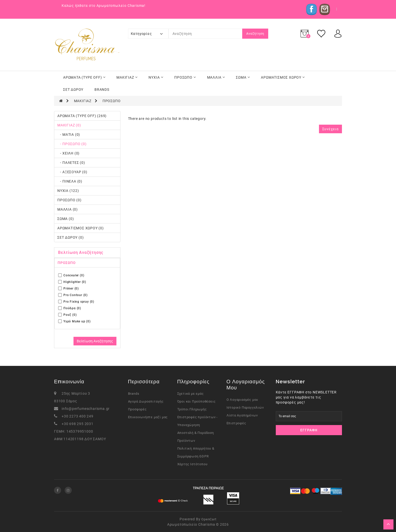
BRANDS (102, 90)
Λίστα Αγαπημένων (242, 415)
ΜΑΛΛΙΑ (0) (68, 209)
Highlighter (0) (72, 282)
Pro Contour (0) (73, 295)
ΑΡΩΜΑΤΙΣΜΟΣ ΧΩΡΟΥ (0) (81, 228)
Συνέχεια (330, 129)
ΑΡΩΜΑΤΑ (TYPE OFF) (84, 77)
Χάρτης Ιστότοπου (192, 464)
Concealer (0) (71, 275)
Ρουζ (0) (67, 315)
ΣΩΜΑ (243, 77)
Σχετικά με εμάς (191, 394)
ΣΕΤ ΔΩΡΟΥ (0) (70, 237)
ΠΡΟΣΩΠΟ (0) (69, 200)
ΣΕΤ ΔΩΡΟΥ (73, 90)
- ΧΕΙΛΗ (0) (68, 153)
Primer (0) (69, 288)
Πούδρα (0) (70, 308)
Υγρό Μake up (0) (75, 321)
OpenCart (209, 519)
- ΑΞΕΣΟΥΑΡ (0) (72, 172)
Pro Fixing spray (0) (76, 302)
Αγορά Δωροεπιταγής (146, 401)
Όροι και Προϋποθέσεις (196, 401)
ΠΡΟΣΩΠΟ (185, 77)
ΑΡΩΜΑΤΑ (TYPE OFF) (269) (82, 116)
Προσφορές (137, 409)
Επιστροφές (236, 423)
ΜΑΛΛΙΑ (216, 77)
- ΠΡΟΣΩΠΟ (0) (72, 144)
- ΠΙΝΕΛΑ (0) (70, 181)
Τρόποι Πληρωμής (192, 409)
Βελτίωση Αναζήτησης (95, 341)
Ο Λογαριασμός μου (242, 400)
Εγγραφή (309, 430)
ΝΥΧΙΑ (156, 77)
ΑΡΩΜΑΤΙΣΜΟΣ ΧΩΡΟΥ (283, 77)
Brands (134, 394)
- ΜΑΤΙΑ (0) (69, 135)
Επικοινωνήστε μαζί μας (148, 417)
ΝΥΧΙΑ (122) (68, 191)
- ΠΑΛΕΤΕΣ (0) (71, 163)
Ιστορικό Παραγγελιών (245, 407)
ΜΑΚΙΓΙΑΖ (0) (69, 125)
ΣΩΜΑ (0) (66, 219)
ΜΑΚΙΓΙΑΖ (127, 77)
